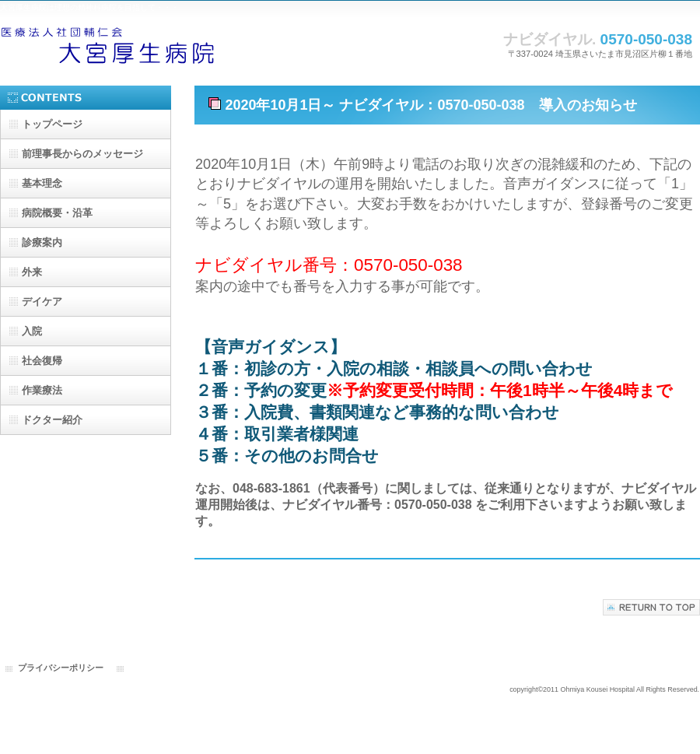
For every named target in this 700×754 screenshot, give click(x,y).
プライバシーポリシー (61, 668)
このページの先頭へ (651, 607)
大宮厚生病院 (156, 45)
